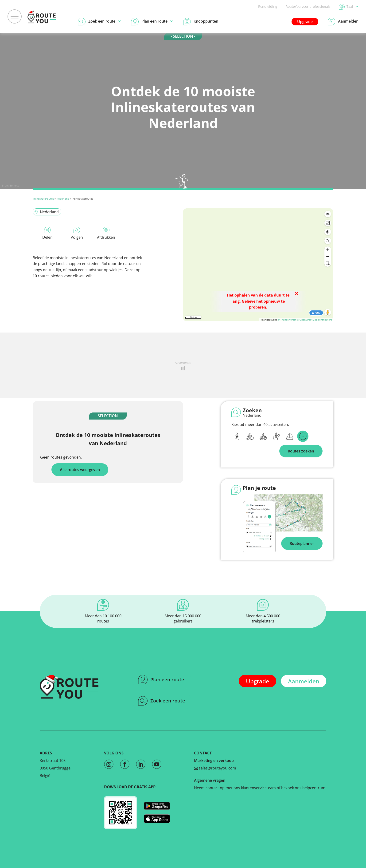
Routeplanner (302, 543)
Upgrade (305, 22)
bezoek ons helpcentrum (303, 788)
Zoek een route (162, 701)
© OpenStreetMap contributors (314, 320)
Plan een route (161, 680)
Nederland (63, 199)
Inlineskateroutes (43, 199)
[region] (258, 265)
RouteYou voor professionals (308, 6)
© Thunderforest (287, 320)
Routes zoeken (301, 451)
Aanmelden (304, 681)
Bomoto (14, 185)
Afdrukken (106, 233)
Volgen (77, 233)
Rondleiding (268, 6)
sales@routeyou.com (215, 768)
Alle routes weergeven (80, 470)
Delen (47, 233)
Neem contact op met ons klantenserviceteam (235, 788)
